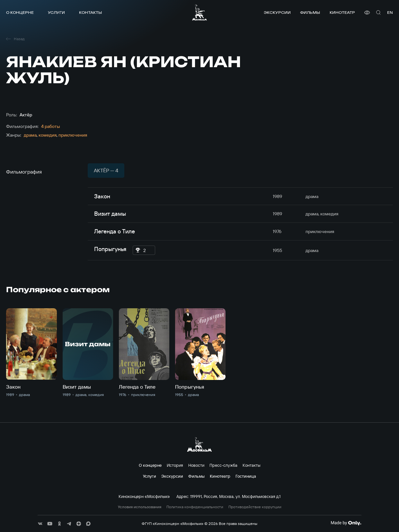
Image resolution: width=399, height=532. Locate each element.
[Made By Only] (346, 523)
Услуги (56, 12)
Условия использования (140, 507)
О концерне (20, 12)
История (175, 465)
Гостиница (246, 476)
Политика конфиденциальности (195, 507)
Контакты (90, 12)
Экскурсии (277, 12)
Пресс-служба (223, 465)
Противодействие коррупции (255, 507)
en (390, 12)
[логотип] (199, 12)
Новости (196, 465)
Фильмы (310, 12)
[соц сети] (40, 524)
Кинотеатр (342, 12)
